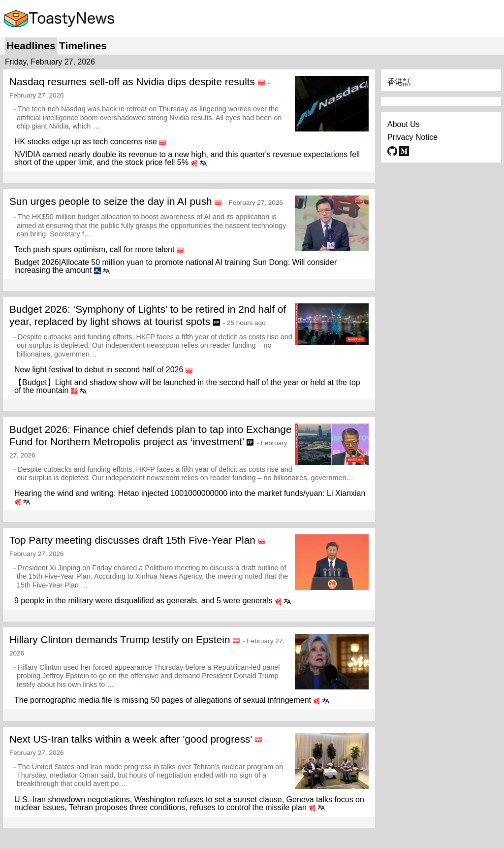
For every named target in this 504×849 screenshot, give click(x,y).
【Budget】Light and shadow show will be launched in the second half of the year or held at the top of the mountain (187, 386)
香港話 (399, 82)
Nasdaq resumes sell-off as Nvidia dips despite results (132, 82)
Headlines (31, 46)
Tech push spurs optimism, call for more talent (94, 249)
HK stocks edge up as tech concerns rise (86, 142)
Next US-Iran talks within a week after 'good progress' (131, 739)
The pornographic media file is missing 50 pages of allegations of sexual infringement (163, 700)
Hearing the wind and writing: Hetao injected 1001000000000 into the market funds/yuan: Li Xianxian (190, 493)
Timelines (83, 46)
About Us (404, 124)
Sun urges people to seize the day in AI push (111, 201)
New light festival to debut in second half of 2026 (99, 370)
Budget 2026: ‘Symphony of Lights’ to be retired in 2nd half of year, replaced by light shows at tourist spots (148, 315)
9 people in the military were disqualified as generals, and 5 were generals (143, 601)
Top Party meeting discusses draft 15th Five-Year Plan (132, 540)
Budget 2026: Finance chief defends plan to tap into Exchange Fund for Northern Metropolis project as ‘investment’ (151, 435)
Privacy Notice (412, 137)
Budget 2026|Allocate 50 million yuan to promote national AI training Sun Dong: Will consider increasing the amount (175, 266)
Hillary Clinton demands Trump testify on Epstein (120, 639)
